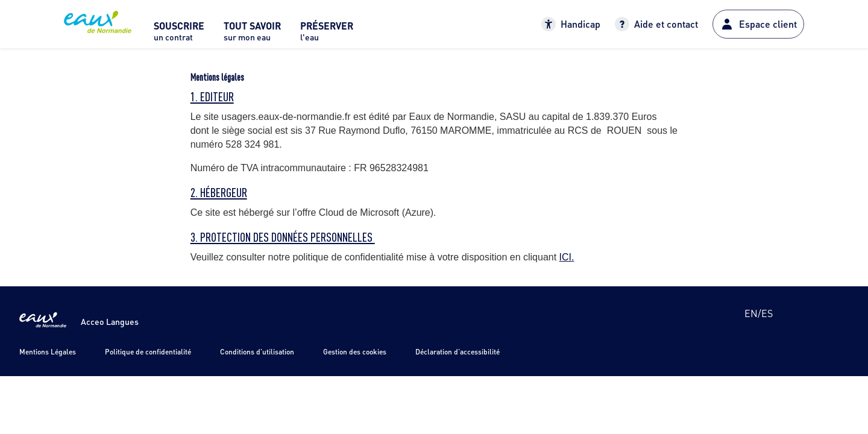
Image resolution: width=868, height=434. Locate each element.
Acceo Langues (110, 321)
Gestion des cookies (355, 352)
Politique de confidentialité (148, 352)
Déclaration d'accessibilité (458, 352)
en (751, 313)
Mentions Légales (48, 352)
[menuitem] (179, 35)
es (767, 313)
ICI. (567, 257)
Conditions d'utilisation (257, 352)
